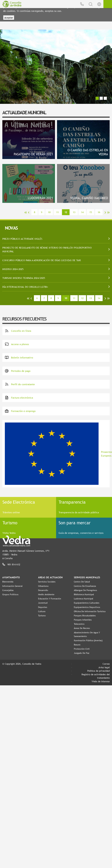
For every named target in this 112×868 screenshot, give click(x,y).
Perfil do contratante (20, 384)
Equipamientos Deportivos (87, 607)
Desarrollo (43, 590)
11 (57, 212)
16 (99, 212)
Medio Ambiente (46, 594)
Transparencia (72, 502)
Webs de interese (101, 681)
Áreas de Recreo (82, 628)
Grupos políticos (10, 594)
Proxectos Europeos (57, 454)
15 (91, 212)
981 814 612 (14, 564)
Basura (77, 645)
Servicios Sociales (47, 582)
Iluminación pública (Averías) (88, 640)
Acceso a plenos (17, 344)
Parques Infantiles (83, 620)
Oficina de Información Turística (90, 611)
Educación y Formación (50, 599)
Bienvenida (8, 582)
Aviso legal (104, 667)
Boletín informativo (19, 358)
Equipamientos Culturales (87, 603)
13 (74, 212)
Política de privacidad (98, 671)
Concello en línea (18, 331)
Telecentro (79, 624)
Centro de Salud (82, 582)
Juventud (43, 603)
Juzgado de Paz (82, 653)
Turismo (10, 523)
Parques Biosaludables (85, 616)
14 (82, 212)
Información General (12, 586)
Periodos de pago (18, 371)
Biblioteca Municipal (84, 594)
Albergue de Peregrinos (85, 590)
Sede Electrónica (19, 502)
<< (26, 212)
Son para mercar (75, 523)
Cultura (42, 611)
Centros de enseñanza (85, 586)
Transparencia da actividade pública (79, 512)
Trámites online (11, 512)
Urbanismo (43, 586)
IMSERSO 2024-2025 (13, 269)
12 (82, 298)
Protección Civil (82, 649)
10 (49, 212)
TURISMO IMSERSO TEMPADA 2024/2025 (24, 278)
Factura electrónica (19, 398)
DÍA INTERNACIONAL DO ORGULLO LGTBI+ (25, 287)
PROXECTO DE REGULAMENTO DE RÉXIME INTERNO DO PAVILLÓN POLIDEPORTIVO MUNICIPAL (47, 249)
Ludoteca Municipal (83, 599)
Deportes (43, 607)
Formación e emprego (20, 411)
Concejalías (8, 590)
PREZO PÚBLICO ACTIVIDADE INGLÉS (22, 239)
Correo (106, 664)
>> (108, 212)
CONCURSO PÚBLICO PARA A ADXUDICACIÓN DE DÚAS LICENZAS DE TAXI (42, 260)
